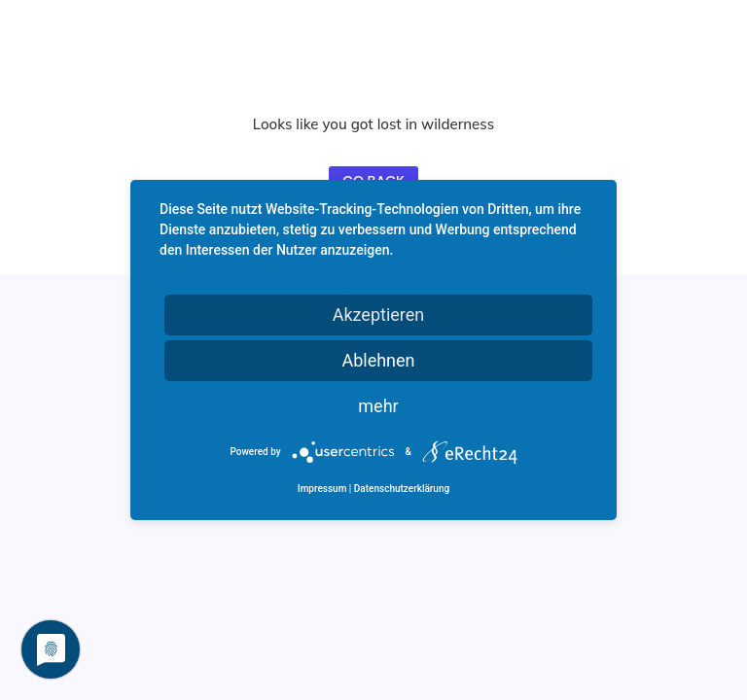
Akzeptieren (379, 315)
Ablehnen (378, 360)
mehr (378, 406)
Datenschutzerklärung (402, 489)
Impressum (322, 489)
